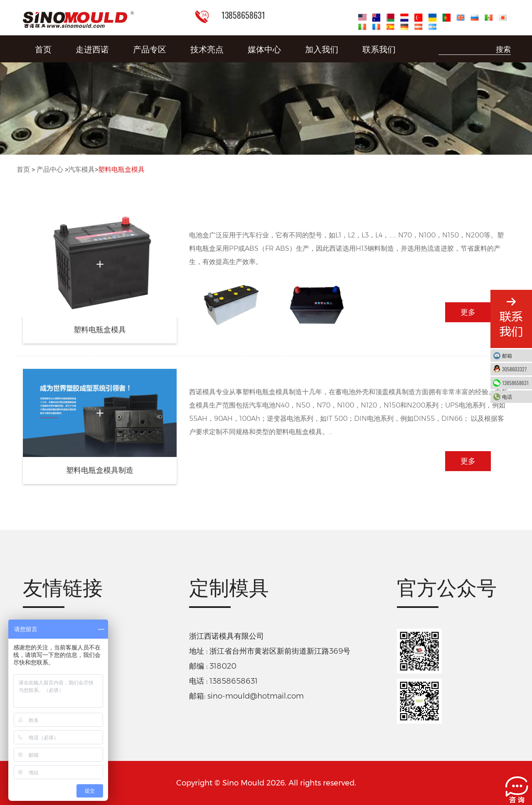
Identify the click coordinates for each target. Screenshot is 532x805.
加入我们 (322, 49)
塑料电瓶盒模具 (121, 169)
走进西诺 (92, 49)
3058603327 (515, 369)
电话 (515, 396)
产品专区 (150, 49)
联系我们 (379, 49)
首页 (43, 49)
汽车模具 (81, 169)
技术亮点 (207, 49)
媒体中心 (264, 49)
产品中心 (50, 169)
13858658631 (515, 383)
